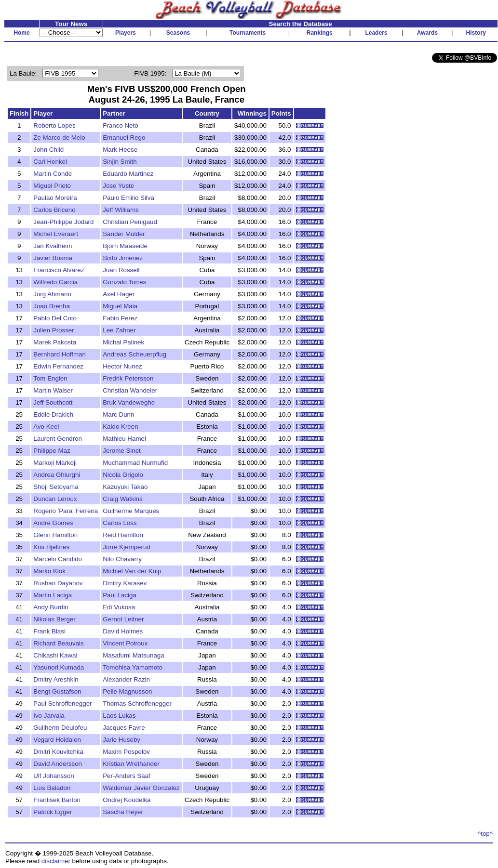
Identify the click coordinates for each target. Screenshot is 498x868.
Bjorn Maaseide (125, 246)
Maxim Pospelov (126, 752)
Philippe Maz (52, 451)
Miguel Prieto (52, 186)
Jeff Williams (121, 210)
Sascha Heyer (123, 812)
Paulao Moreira (55, 198)
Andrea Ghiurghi (57, 475)
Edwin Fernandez (58, 366)
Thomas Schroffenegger (137, 704)
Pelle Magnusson (127, 691)
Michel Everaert (56, 234)
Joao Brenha (52, 306)
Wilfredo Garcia (55, 282)
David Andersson (58, 764)
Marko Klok (49, 571)
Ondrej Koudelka (127, 800)
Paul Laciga (120, 595)
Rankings (320, 33)
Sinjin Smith (120, 162)
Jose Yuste (118, 186)
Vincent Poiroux (125, 643)
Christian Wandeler (130, 390)
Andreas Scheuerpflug (135, 354)
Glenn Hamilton (55, 535)
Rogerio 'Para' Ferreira (66, 511)
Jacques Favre (124, 728)
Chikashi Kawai (55, 655)
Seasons (178, 33)
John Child (48, 150)
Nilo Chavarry (122, 559)
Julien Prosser (54, 330)
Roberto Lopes (54, 125)
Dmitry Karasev (125, 583)
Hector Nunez (122, 366)
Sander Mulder (124, 234)
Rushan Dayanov (58, 583)
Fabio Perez (120, 318)
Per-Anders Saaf (127, 776)
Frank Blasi (49, 631)
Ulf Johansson (54, 776)
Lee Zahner (119, 330)
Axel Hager (119, 294)
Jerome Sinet (122, 451)
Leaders (376, 33)
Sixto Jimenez (123, 258)
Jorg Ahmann (52, 294)
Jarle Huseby (121, 740)
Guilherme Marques (131, 511)
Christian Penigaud (130, 222)
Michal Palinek (123, 342)
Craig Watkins (122, 499)
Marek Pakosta (55, 342)
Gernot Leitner (123, 619)
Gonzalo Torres (124, 282)
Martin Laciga (53, 595)
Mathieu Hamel (124, 439)
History (476, 33)
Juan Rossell (121, 270)
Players (126, 33)
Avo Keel (46, 427)
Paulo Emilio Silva (128, 198)
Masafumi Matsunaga (133, 655)
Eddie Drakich (53, 414)
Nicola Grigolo (123, 475)
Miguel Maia (120, 306)
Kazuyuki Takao (125, 487)
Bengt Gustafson (57, 691)
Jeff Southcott (53, 402)
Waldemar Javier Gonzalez (141, 788)
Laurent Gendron (58, 439)
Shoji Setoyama (56, 487)
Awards (427, 33)
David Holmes (123, 631)
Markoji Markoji (55, 463)
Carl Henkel (50, 162)
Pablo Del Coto (55, 318)
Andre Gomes (53, 523)
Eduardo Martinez (128, 174)
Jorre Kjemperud (127, 547)
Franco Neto (120, 125)
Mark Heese (120, 150)
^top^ (485, 834)
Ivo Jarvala (49, 716)
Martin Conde (53, 174)
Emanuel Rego (124, 138)
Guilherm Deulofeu (60, 728)
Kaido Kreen (120, 427)
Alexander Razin (126, 679)
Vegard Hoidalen (57, 740)
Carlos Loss (120, 523)
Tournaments (248, 33)
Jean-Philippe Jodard (63, 222)
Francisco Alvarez (59, 270)
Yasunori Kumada (59, 667)
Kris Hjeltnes (51, 547)
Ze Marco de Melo (59, 138)
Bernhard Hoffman (60, 354)
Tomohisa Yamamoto (133, 667)
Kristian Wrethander (131, 764)
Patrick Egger (53, 812)
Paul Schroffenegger (62, 704)
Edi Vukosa (119, 607)
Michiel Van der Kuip (132, 571)
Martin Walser (53, 390)
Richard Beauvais (58, 643)
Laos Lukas (119, 716)
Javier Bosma (53, 258)
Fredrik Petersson (128, 378)
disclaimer (56, 861)
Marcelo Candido (58, 559)
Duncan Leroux (55, 499)
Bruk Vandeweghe (129, 402)
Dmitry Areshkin (56, 679)
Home (21, 33)
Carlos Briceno (54, 210)
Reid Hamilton (123, 535)
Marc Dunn (118, 414)
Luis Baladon (52, 788)
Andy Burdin (51, 607)
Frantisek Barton (57, 800)
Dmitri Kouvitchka (58, 752)
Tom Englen (50, 378)
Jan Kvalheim (53, 246)
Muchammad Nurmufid (135, 463)
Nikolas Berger (54, 619)
